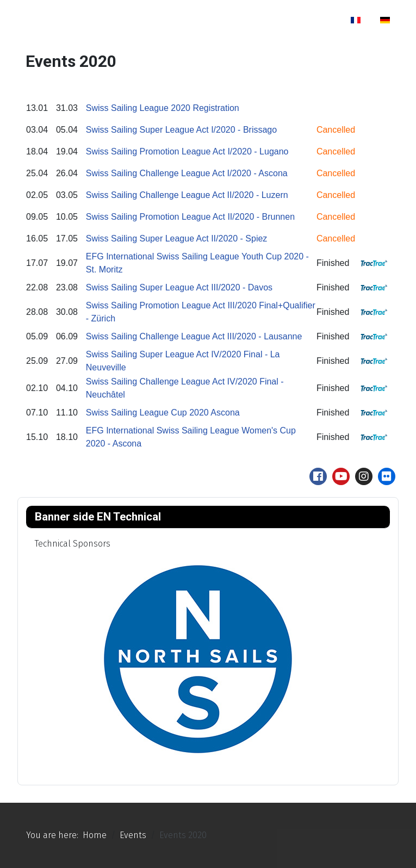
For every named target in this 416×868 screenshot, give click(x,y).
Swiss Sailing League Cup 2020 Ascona (163, 413)
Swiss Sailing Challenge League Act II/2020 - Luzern (187, 195)
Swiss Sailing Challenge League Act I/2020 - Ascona (187, 173)
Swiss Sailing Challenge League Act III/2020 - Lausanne (194, 336)
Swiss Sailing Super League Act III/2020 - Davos (179, 287)
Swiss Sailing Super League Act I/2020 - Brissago (181, 130)
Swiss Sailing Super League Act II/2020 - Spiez (177, 238)
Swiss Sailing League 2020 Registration (163, 108)
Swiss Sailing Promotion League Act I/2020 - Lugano (187, 151)
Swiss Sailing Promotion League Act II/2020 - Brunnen (190, 217)
